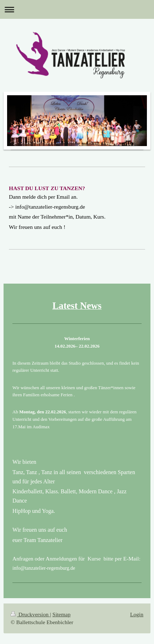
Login (137, 614)
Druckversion (30, 614)
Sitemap (62, 614)
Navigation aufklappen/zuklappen (77, 9)
